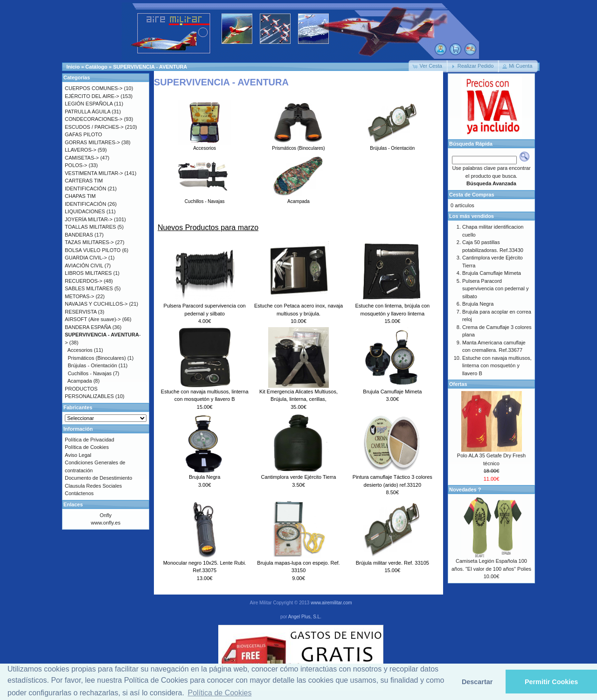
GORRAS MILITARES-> (92, 142)
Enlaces (73, 504)
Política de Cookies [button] (220, 693)
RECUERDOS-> (83, 281)
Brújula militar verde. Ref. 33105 (392, 563)
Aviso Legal (78, 455)
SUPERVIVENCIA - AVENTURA (150, 67)
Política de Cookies (87, 447)
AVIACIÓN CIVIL (84, 266)
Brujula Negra (205, 477)
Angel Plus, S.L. (305, 617)
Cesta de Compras (472, 195)
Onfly (106, 515)
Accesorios (205, 146)
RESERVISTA (81, 312)
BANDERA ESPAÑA (88, 327)
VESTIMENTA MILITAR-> (94, 173)
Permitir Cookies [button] (551, 682)
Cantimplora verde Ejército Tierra (299, 477)
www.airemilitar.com (331, 603)
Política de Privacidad (90, 440)
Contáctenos (79, 493)
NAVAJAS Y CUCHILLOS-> (96, 304)
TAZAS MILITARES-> (89, 242)
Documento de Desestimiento (98, 478)
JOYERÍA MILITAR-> (89, 219)
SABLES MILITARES (89, 288)
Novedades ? (465, 490)
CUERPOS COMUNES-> (94, 88)
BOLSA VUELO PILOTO (93, 250)
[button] (428, 66)
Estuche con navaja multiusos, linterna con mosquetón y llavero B (497, 366)
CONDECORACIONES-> (94, 119)
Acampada (298, 199)
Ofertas (458, 384)
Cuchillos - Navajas (205, 199)
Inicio (73, 67)
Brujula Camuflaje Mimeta (392, 392)
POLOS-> (76, 165)
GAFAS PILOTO (83, 134)
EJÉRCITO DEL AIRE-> (92, 96)
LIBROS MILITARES (88, 273)
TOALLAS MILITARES (90, 227)
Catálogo (96, 67)
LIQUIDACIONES (85, 211)
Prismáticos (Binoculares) (298, 146)
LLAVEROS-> (80, 150)
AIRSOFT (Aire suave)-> (93, 319)
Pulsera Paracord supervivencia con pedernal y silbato (495, 289)
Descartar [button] (477, 682)
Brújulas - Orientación (392, 146)
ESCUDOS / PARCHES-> (94, 127)
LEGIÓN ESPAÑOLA (89, 104)
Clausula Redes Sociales (93, 486)
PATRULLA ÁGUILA (87, 112)
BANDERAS (79, 235)
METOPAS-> (80, 296)
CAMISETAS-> (82, 158)
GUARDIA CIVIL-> (86, 258)
